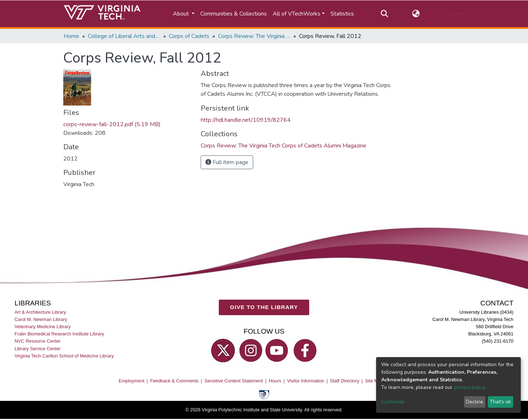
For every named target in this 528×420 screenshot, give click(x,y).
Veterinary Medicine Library (42, 327)
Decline (474, 402)
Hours (275, 381)
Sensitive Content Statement (234, 381)
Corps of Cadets (189, 36)
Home (71, 36)
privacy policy (469, 387)
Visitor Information (306, 381)
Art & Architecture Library (40, 312)
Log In (452, 14)
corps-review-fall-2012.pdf (112, 124)
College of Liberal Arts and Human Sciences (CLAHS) (124, 36)
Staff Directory (345, 381)
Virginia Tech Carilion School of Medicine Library (64, 356)
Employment (131, 381)
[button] (416, 14)
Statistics (342, 14)
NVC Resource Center (37, 341)
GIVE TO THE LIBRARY (264, 307)
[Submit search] (384, 14)
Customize (393, 402)
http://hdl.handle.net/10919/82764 (246, 120)
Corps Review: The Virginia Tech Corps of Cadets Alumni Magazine (254, 36)
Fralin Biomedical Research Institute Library (59, 334)
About (182, 14)
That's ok (500, 402)
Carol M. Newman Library (41, 320)
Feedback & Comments (174, 381)
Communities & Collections (234, 14)
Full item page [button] (227, 162)
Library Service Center (37, 349)
